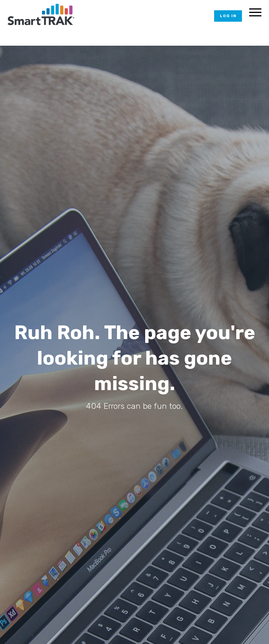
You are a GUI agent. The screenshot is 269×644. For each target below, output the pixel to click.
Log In (228, 16)
